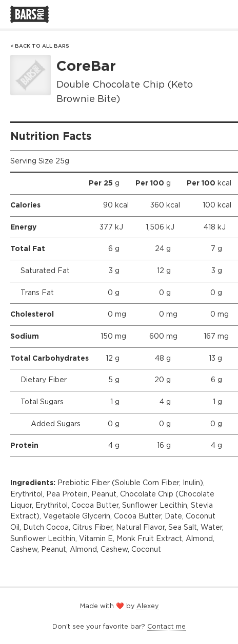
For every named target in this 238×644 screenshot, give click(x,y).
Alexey (147, 606)
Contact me (166, 626)
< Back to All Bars (40, 46)
